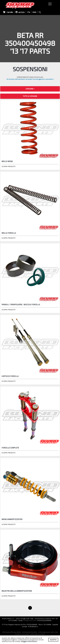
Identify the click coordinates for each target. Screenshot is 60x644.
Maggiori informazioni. (29, 641)
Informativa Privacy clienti (12, 632)
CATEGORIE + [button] (30, 89)
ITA (29, 12)
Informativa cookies (38, 634)
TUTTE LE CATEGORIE (30, 96)
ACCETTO (53, 640)
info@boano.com (30, 620)
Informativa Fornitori (30, 632)
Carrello (8, 12)
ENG (34, 12)
